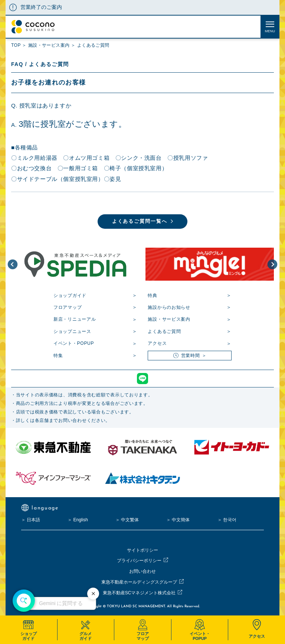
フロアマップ (68, 307)
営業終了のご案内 (41, 7)
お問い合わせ (142, 571)
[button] (13, 264)
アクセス (157, 343)
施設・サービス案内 (169, 319)
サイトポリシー (142, 550)
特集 (58, 356)
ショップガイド (70, 295)
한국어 (230, 520)
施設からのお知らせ (169, 307)
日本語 (33, 520)
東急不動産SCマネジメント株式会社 (139, 593)
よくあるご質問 (164, 331)
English (80, 520)
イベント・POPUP (74, 343)
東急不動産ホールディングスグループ (139, 582)
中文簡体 (181, 520)
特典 (152, 295)
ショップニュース (72, 331)
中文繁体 (130, 520)
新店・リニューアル (75, 319)
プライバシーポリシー (139, 561)
